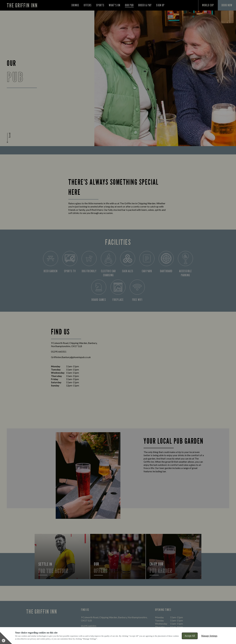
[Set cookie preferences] (6, 638)
